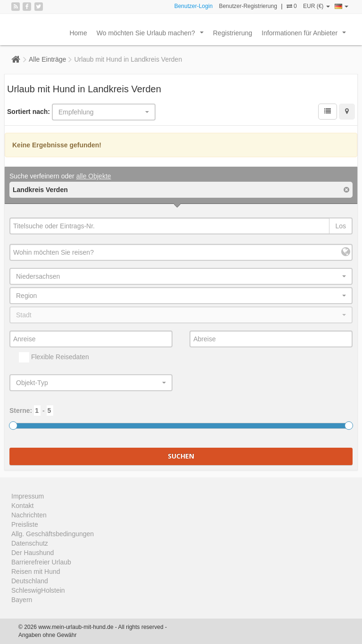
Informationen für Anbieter (306, 35)
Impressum (28, 496)
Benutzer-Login (193, 6)
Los (341, 226)
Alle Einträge (47, 59)
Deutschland (30, 581)
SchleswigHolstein (38, 590)
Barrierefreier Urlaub (41, 562)
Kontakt (22, 506)
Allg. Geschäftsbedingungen (53, 534)
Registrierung (233, 33)
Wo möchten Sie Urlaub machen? (152, 35)
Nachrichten (29, 515)
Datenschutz (30, 543)
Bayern (22, 600)
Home (78, 33)
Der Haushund (33, 553)
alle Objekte (94, 176)
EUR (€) (317, 6)
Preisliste (25, 524)
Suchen (181, 456)
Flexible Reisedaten (54, 357)
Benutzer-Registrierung (248, 6)
